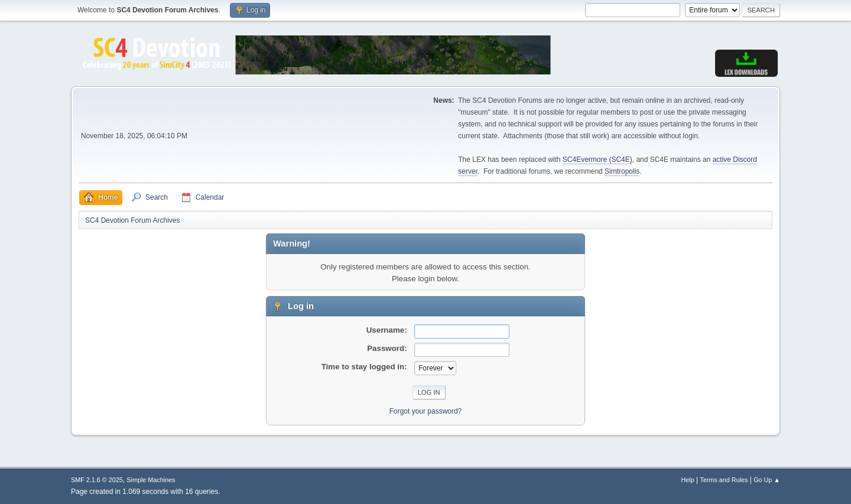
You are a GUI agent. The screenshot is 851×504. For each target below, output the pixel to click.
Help (688, 480)
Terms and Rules (724, 480)
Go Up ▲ (767, 480)
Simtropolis (622, 171)
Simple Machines (151, 480)
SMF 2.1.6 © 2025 (97, 480)
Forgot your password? (426, 411)
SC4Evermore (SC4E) (597, 160)
